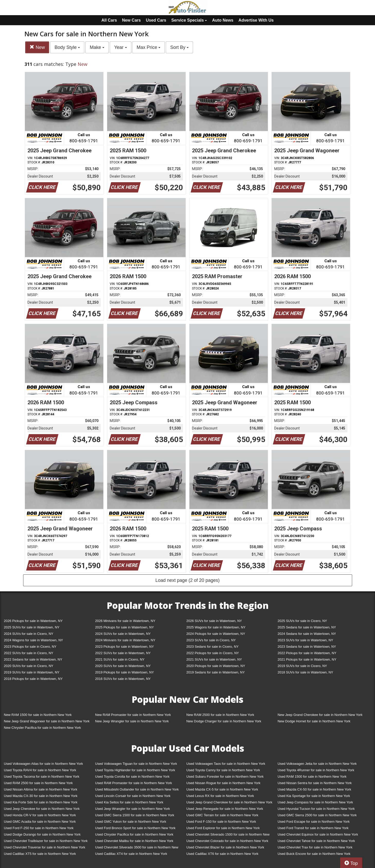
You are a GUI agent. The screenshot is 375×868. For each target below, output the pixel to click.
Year (120, 47)
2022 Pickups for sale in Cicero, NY (213, 653)
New (37, 47)
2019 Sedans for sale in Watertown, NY (216, 672)
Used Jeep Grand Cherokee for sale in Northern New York (229, 802)
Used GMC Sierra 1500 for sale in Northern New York (135, 815)
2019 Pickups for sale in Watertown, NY (125, 672)
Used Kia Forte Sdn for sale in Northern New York (41, 802)
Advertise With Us (256, 20)
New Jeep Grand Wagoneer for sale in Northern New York (47, 721)
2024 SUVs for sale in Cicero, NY (29, 634)
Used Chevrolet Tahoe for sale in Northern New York (316, 841)
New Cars (131, 20)
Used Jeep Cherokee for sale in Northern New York (42, 809)
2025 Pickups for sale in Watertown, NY (125, 627)
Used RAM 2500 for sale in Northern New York (38, 783)
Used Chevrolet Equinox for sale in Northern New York (318, 834)
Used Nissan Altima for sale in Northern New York (40, 789)
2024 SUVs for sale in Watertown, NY (123, 634)
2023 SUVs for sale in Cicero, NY (211, 640)
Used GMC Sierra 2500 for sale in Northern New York (317, 815)
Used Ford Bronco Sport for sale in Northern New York (135, 828)
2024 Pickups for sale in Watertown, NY (216, 634)
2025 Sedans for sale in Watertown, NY (307, 627)
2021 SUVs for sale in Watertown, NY (214, 659)
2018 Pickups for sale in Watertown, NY (33, 679)
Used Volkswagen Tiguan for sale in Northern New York (136, 764)
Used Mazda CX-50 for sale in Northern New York (314, 789)
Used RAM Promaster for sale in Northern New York (134, 783)
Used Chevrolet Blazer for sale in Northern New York (225, 847)
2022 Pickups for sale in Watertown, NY (307, 653)
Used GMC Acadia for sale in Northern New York (40, 822)
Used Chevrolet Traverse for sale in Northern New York (44, 847)
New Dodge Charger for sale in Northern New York (224, 721)
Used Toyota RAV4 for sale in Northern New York (40, 770)
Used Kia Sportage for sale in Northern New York (314, 796)
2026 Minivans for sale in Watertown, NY (125, 621)
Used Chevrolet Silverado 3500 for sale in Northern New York (137, 848)
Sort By (179, 47)
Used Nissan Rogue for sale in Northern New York (223, 783)
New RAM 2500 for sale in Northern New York (220, 715)
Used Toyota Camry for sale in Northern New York (223, 770)
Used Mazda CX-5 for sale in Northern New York (222, 789)
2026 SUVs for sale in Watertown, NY (214, 621)
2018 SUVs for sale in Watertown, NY (305, 672)
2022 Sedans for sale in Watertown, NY (33, 659)
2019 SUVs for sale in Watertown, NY (32, 672)
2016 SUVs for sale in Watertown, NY (123, 679)
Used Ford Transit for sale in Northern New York (313, 828)
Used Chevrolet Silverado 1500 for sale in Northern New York (228, 835)
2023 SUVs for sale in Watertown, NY (305, 640)
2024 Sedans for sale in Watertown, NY (307, 634)
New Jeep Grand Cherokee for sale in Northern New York (320, 715)
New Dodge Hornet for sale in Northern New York (314, 721)
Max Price (148, 47)
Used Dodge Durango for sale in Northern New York (42, 834)
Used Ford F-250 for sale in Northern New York (39, 828)
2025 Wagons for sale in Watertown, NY (216, 627)
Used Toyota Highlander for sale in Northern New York (135, 770)
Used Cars (156, 20)
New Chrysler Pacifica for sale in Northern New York (42, 728)
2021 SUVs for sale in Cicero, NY (120, 659)
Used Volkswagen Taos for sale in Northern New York (226, 764)
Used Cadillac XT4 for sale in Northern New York (131, 854)
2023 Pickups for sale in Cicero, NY (30, 647)
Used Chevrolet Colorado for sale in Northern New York (227, 841)
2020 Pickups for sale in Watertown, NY (216, 666)
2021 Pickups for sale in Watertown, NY (307, 659)
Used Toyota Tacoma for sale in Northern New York (42, 777)
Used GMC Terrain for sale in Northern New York (222, 815)
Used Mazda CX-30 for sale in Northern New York (41, 796)
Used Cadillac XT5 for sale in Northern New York (40, 854)
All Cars (109, 20)
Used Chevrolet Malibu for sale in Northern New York (134, 841)
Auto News (223, 20)
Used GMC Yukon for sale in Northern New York (131, 822)
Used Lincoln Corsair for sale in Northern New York (133, 796)
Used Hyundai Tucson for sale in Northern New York (316, 809)
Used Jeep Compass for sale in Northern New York (315, 802)
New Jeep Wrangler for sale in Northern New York (132, 721)
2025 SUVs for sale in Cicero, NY (302, 621)
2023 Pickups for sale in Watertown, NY (125, 647)
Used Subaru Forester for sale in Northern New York (225, 777)
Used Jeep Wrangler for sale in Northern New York (132, 809)
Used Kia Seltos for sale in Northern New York (129, 802)
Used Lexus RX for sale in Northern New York (220, 796)
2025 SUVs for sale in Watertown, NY (32, 627)
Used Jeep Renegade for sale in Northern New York (225, 809)
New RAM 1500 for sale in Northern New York (38, 715)
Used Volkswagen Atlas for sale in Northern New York (43, 764)
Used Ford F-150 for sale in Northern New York (221, 822)
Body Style (67, 47)
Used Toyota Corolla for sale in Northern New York (132, 777)
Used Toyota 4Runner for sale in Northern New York (316, 770)
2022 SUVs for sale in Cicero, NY (29, 653)
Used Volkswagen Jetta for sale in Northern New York (317, 764)
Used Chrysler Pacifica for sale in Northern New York (134, 834)
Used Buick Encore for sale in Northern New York (314, 854)
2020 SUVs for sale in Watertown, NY (123, 666)
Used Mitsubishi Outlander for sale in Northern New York (137, 789)
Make (97, 47)
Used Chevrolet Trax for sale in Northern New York (315, 847)
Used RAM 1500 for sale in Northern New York (312, 777)
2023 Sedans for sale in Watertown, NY (307, 647)
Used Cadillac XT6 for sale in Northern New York (222, 854)
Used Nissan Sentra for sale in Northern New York (315, 783)
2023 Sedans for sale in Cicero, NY (212, 647)
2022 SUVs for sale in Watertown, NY (123, 653)
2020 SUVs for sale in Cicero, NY (29, 666)
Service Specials (189, 20)
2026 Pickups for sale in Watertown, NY (33, 621)
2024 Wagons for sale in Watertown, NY (33, 640)
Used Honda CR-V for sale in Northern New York (40, 815)
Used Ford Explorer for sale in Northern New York (223, 828)
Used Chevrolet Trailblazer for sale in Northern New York (46, 841)
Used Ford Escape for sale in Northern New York (314, 822)
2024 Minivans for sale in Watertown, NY (125, 640)
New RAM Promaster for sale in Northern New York (133, 715)
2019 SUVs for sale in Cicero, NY (302, 666)
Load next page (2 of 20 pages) (187, 580)
